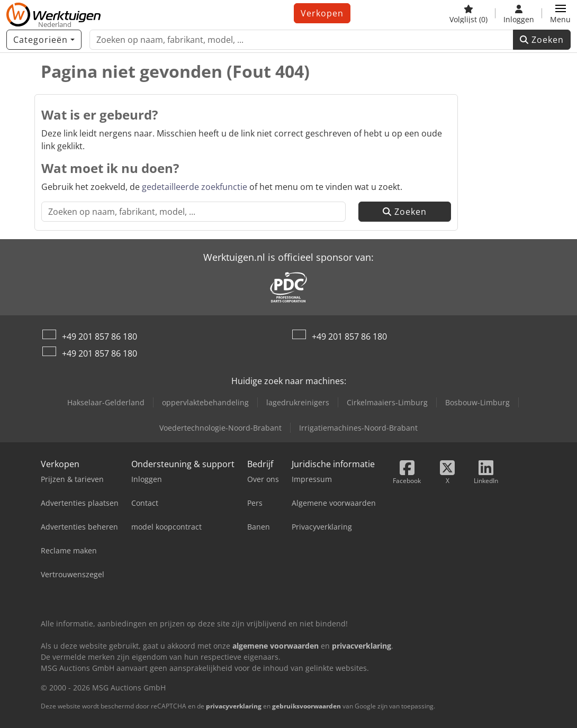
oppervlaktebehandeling (205, 402)
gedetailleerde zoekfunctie (195, 187)
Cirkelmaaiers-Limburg (387, 402)
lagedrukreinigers (298, 402)
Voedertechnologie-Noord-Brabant (220, 428)
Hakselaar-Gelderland (106, 402)
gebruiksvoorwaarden (306, 706)
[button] (560, 13)
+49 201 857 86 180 (100, 336)
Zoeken (542, 40)
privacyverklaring (234, 706)
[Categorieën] (44, 40)
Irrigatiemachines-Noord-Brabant (358, 428)
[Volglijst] (468, 13)
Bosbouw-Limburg (477, 402)
